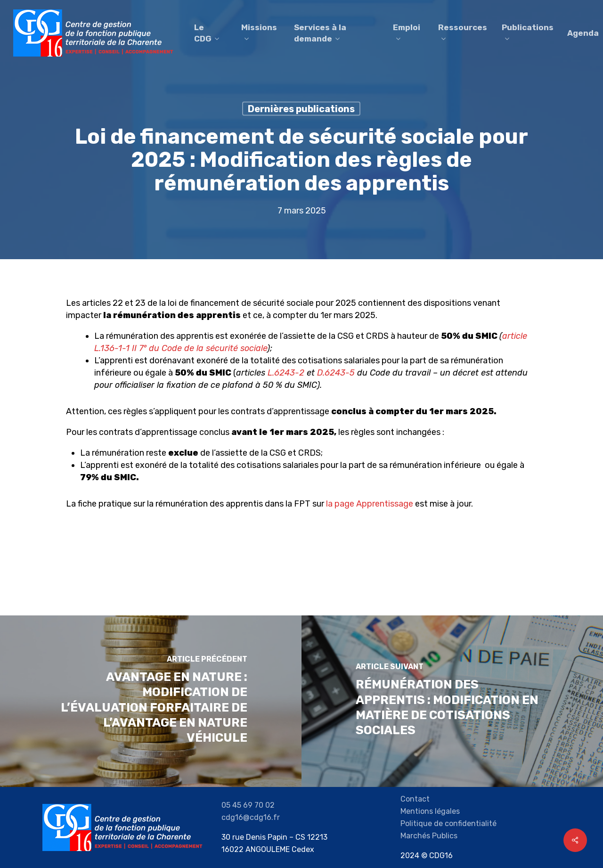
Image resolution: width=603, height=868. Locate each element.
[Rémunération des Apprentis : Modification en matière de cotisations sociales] (452, 701)
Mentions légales (430, 811)
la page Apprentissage (370, 504)
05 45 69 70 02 (248, 805)
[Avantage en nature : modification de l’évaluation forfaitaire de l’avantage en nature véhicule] (151, 701)
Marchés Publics (429, 836)
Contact (415, 799)
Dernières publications (301, 109)
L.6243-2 (286, 373)
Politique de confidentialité (448, 823)
